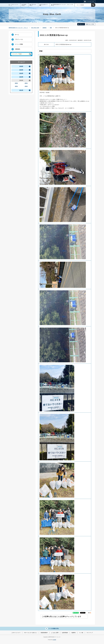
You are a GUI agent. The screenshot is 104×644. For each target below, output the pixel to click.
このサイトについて (15, 5)
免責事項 (74, 633)
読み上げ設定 (91, 24)
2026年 (21, 66)
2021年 (21, 90)
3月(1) (16, 86)
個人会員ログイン (45, 5)
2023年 (21, 77)
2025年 (21, 70)
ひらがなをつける (90, 2)
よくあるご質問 (55, 633)
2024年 (21, 73)
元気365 (54, 640)
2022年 (21, 80)
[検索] (93, 5)
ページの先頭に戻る (54, 629)
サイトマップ (90, 633)
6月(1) (26, 83)
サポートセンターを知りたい (31, 633)
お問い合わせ (34, 5)
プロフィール (19, 39)
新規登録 (25, 5)
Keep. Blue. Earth (35, 28)
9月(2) (16, 83)
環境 (51, 28)
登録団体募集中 (44, 633)
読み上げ (82, 24)
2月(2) (26, 86)
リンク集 (81, 633)
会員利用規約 (65, 633)
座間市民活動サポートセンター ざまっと (18, 28)
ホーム (17, 35)
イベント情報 (19, 44)
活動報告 (44, 28)
